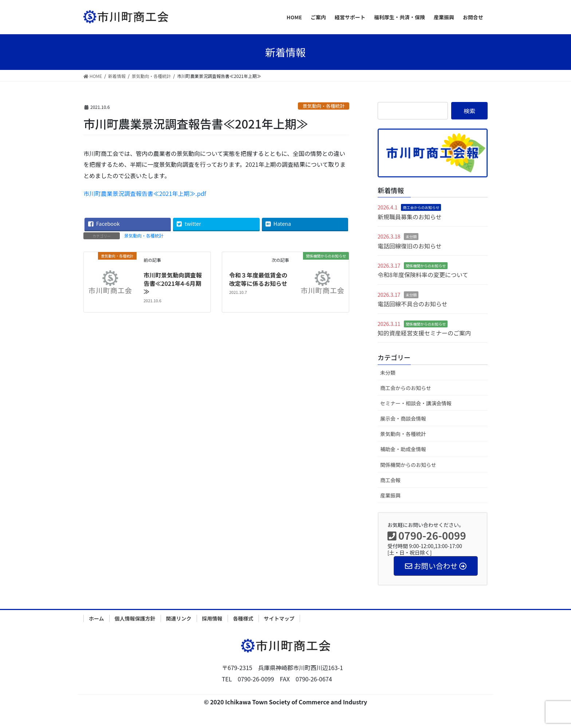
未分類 (411, 237)
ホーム (97, 618)
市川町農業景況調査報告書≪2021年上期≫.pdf (145, 193)
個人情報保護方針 (135, 618)
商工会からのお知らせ (421, 207)
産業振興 (390, 495)
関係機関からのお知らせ (426, 266)
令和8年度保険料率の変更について (423, 275)
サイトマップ (279, 618)
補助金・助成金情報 (403, 449)
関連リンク (179, 618)
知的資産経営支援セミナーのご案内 (424, 333)
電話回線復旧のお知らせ (410, 246)
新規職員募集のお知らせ (410, 217)
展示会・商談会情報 (403, 418)
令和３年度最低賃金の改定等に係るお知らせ (258, 279)
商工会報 (390, 480)
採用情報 (212, 618)
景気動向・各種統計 (324, 106)
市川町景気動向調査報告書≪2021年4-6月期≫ (173, 283)
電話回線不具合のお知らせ (413, 304)
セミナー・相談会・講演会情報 (416, 403)
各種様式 (243, 618)
